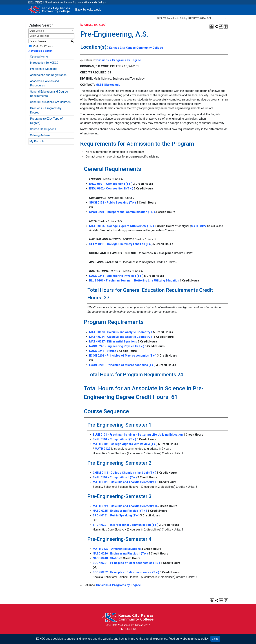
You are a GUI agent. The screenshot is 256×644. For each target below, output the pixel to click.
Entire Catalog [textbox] (37, 31)
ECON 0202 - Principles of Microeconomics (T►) (122, 365)
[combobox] (192, 18)
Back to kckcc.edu (88, 10)
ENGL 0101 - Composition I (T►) (111, 184)
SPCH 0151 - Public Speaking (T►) (113, 203)
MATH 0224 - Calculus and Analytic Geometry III (121, 337)
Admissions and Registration (48, 75)
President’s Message (44, 69)
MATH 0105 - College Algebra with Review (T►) (122, 226)
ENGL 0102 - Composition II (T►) (111, 188)
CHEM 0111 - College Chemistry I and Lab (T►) (121, 244)
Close (215, 639)
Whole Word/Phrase (43, 46)
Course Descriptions (43, 129)
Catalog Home (39, 57)
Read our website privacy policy (189, 639)
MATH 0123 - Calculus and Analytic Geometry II (121, 332)
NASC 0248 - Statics (103, 351)
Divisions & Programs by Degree (119, 60)
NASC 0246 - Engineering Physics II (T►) (117, 346)
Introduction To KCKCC (44, 63)
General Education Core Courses (50, 102)
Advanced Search (40, 51)
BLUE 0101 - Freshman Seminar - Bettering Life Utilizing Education (134, 280)
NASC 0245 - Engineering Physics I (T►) (116, 276)
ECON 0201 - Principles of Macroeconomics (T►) (123, 356)
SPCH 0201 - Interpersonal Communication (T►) (122, 212)
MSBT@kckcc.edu (108, 85)
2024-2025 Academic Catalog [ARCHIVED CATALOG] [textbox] (184, 18)
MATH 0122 (199, 226)
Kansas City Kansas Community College (136, 48)
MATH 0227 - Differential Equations (113, 341)
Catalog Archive (40, 135)
